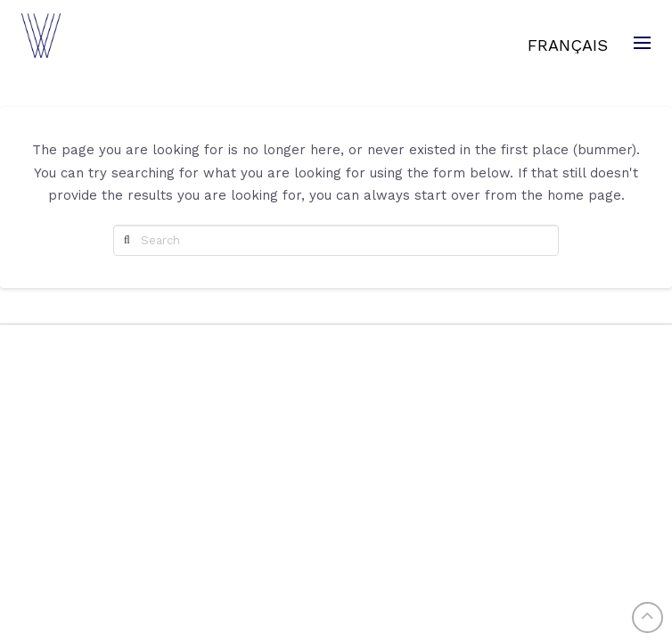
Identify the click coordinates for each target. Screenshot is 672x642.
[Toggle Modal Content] (640, 43)
